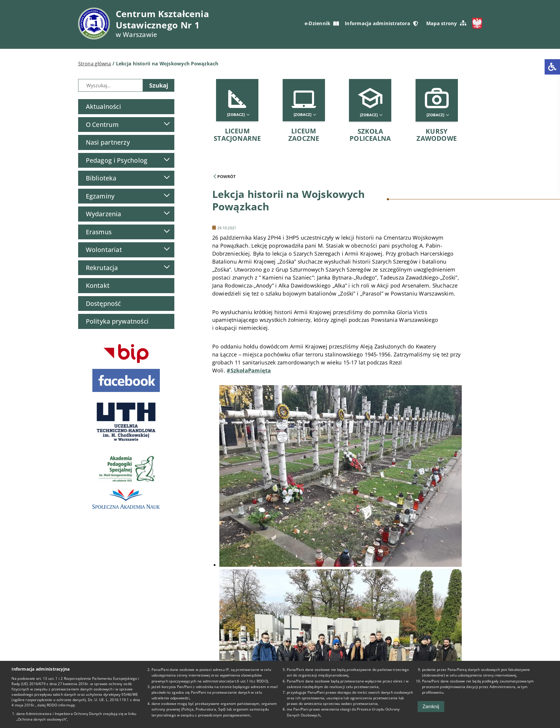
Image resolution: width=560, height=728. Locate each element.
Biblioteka (101, 178)
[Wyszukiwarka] (111, 85)
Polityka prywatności (117, 321)
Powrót (225, 176)
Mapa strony (446, 23)
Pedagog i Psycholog (117, 160)
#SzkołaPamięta (249, 370)
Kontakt (98, 285)
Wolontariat (104, 250)
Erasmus (99, 232)
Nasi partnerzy (108, 142)
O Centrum (102, 125)
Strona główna (95, 64)
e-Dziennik (322, 23)
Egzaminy (100, 196)
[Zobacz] (238, 115)
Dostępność (103, 304)
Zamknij (431, 707)
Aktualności (103, 106)
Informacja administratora (381, 23)
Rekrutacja (102, 268)
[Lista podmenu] (167, 124)
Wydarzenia (104, 214)
